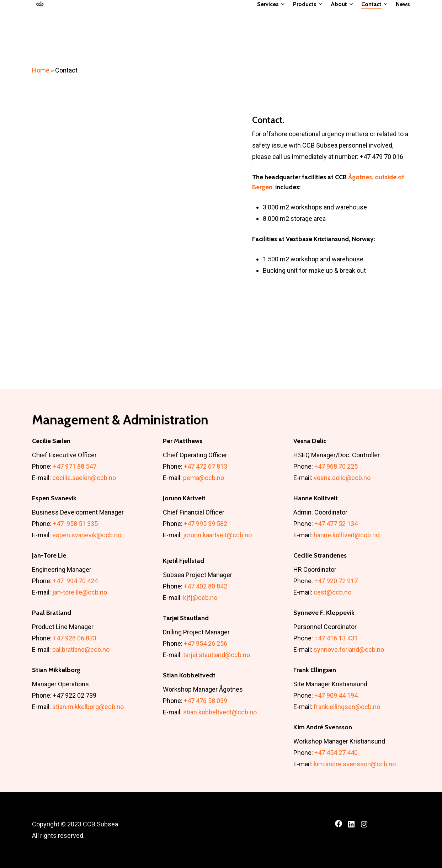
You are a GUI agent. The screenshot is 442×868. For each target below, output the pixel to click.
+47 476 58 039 (206, 701)
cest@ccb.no (332, 592)
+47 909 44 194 (336, 695)
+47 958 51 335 (75, 524)
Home (41, 70)
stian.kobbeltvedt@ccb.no (220, 712)
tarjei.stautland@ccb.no (217, 655)
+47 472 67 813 (206, 466)
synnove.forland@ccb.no (349, 649)
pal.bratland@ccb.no (81, 649)
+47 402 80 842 (206, 586)
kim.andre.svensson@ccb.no (355, 764)
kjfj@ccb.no (200, 598)
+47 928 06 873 (75, 638)
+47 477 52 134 (336, 524)
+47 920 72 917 (336, 581)
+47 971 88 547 (75, 466)
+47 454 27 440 (336, 753)
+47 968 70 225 (336, 466)
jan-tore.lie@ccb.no (80, 592)
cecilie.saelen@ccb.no (84, 478)
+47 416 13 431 (336, 638)
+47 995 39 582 (206, 524)
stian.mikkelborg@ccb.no (88, 707)
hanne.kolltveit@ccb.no (347, 535)
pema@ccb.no (204, 478)
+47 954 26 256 (206, 643)
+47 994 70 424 (75, 581)
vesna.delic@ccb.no (342, 478)
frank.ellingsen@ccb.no (347, 707)
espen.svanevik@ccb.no (87, 535)
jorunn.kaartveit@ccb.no (217, 535)
